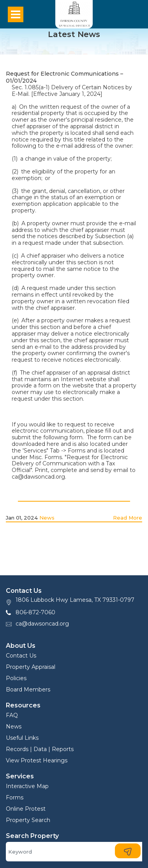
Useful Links (22, 738)
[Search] (74, 852)
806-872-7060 (35, 612)
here (53, 444)
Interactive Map (27, 786)
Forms (15, 797)
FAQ (12, 715)
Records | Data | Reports (40, 749)
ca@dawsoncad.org (42, 624)
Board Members (28, 689)
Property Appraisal (31, 667)
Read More (128, 518)
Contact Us (21, 656)
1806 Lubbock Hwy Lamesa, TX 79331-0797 (75, 600)
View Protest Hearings (37, 760)
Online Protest (26, 809)
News (47, 518)
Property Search (28, 820)
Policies (16, 678)
